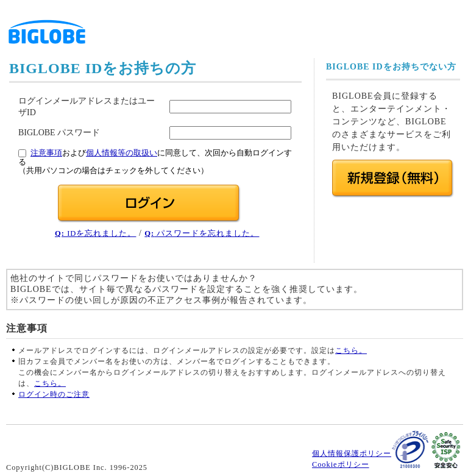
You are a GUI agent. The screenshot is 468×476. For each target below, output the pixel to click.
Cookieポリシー (341, 464)
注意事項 (46, 153)
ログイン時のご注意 (54, 394)
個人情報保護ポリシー (352, 453)
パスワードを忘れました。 (202, 233)
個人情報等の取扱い (122, 153)
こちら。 (351, 350)
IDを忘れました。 (95, 233)
